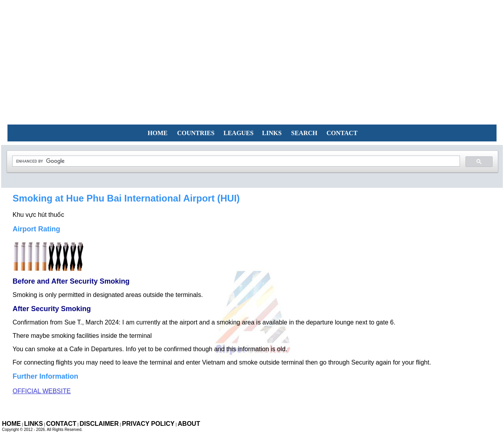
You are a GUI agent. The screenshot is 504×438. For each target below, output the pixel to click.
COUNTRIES (196, 133)
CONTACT (342, 133)
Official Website (42, 391)
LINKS (272, 133)
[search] (235, 161)
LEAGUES (239, 133)
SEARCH (304, 133)
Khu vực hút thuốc (38, 215)
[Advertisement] (252, 55)
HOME (158, 133)
